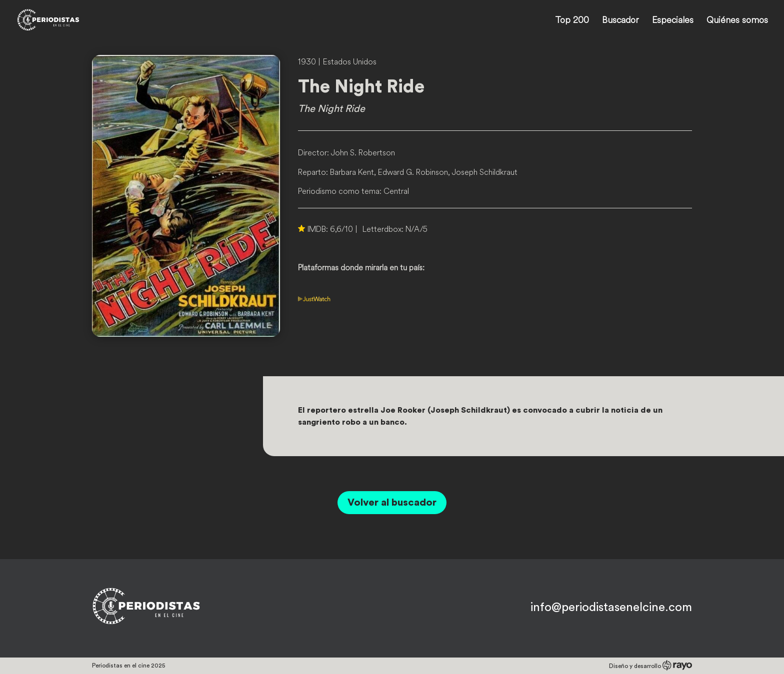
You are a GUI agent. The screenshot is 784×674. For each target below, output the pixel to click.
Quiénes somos (737, 21)
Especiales (673, 21)
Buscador (620, 21)
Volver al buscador (392, 503)
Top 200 (572, 21)
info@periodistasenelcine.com (611, 608)
